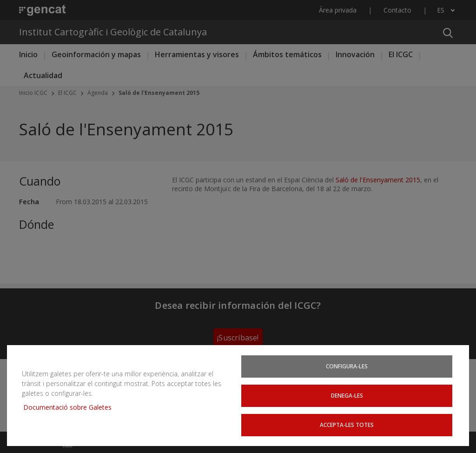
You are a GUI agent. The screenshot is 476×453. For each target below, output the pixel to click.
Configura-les (347, 367)
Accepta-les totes (347, 425)
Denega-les (347, 396)
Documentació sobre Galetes (71, 408)
